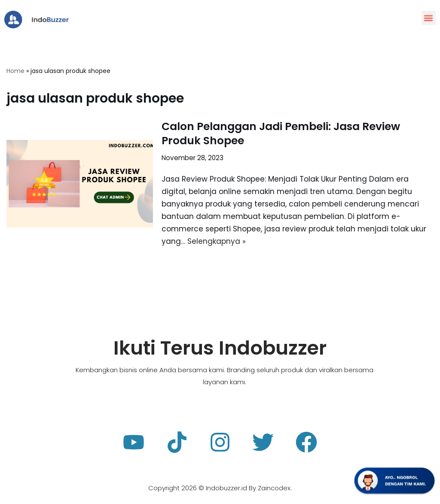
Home (15, 71)
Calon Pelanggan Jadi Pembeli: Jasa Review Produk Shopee (281, 134)
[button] (429, 18)
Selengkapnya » (217, 241)
